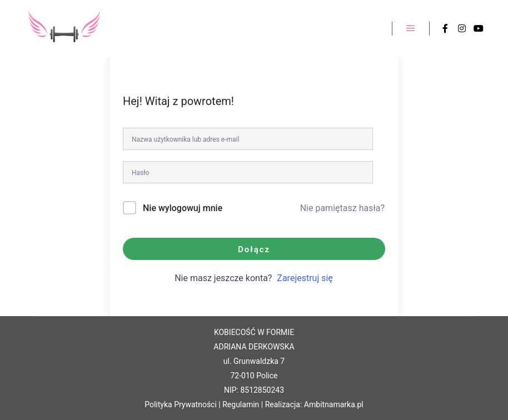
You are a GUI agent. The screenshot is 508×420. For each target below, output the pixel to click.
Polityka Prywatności (181, 404)
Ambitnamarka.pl (334, 404)
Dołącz (254, 249)
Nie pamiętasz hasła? (342, 208)
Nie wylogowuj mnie (183, 208)
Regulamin (241, 404)
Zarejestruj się (305, 278)
